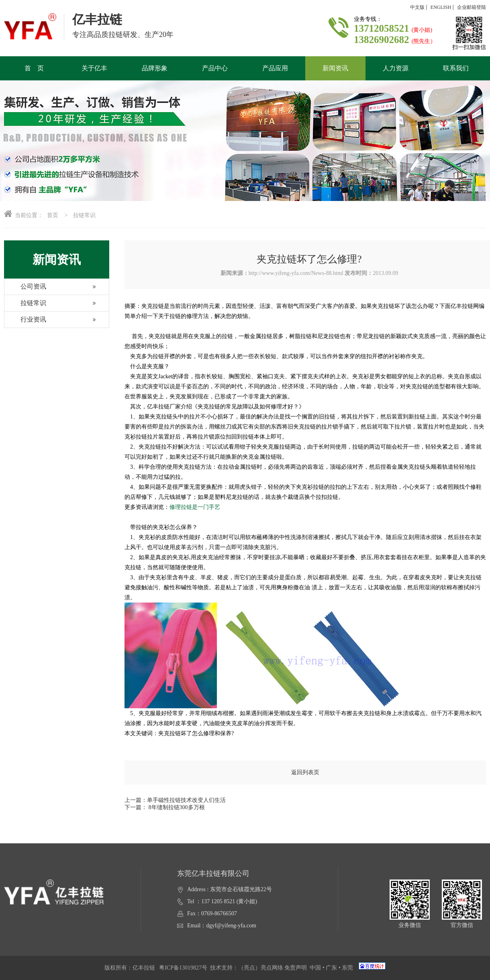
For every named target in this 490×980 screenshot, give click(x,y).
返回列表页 (305, 772)
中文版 (417, 7)
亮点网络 (272, 968)
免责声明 (296, 968)
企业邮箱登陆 (472, 7)
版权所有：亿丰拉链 (132, 968)
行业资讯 (25, 322)
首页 (53, 215)
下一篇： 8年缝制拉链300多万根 (165, 807)
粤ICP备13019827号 (183, 968)
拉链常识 (25, 305)
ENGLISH (441, 7)
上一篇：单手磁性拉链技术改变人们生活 (175, 800)
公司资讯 (25, 289)
